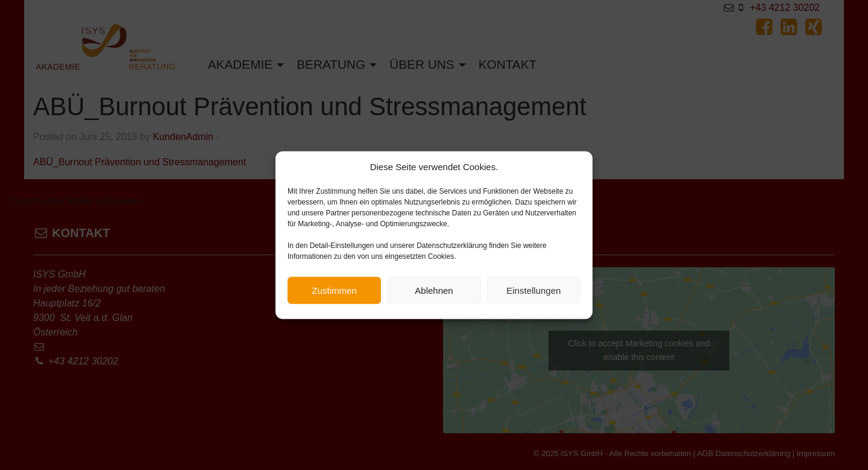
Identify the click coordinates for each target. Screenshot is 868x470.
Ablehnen (434, 291)
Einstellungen (533, 291)
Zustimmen (335, 291)
